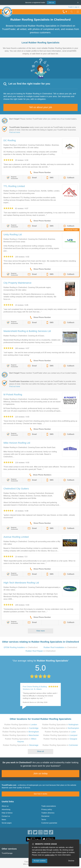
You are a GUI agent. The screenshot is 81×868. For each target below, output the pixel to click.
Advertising (6, 809)
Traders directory (48, 813)
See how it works (40, 794)
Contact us (6, 816)
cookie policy (50, 855)
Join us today (41, 773)
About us (5, 806)
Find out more (15, 132)
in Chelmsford (21, 647)
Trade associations (49, 806)
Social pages (7, 823)
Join (51, 2)
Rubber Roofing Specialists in (21, 725)
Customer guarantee (49, 823)
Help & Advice (7, 813)
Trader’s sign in (74, 7)
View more (41, 631)
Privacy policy (47, 809)
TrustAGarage (7, 853)
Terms (44, 820)
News (4, 820)
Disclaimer (45, 816)
